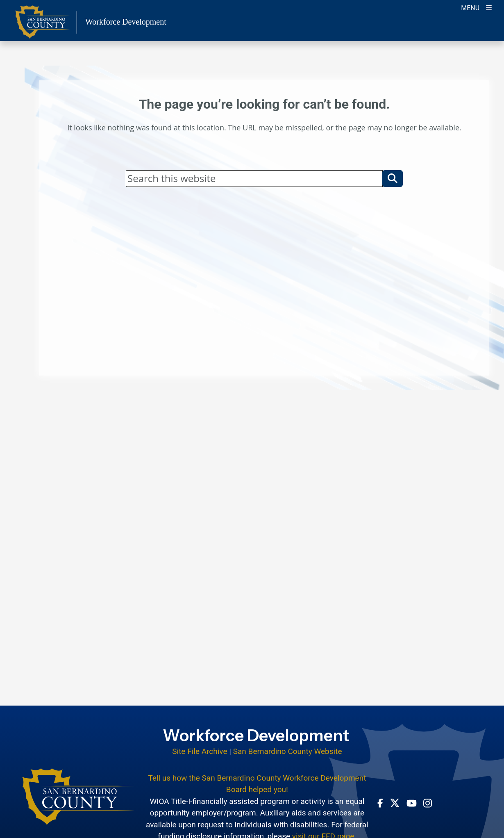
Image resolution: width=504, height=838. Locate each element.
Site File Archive (200, 751)
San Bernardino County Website (288, 751)
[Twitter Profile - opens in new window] (395, 803)
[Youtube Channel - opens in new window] (412, 803)
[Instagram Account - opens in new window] (428, 803)
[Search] (254, 178)
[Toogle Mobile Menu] (476, 7)
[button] (393, 178)
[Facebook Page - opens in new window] (380, 803)
